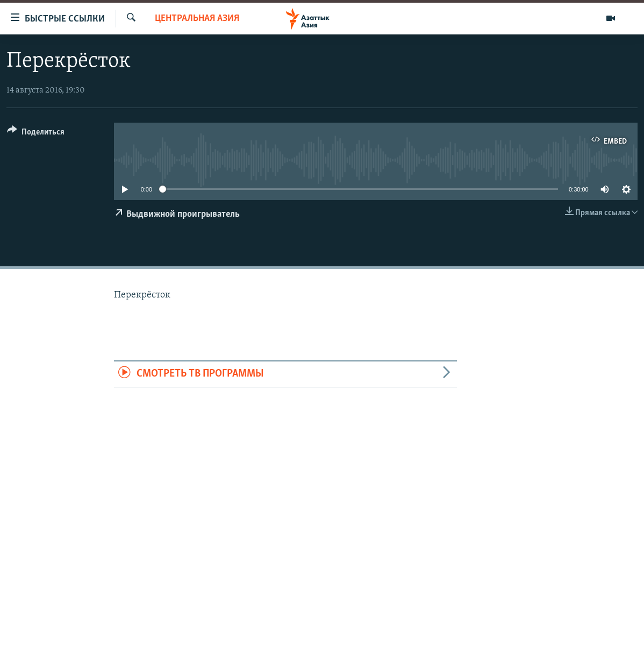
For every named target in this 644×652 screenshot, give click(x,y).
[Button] (36, 134)
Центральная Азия (197, 19)
